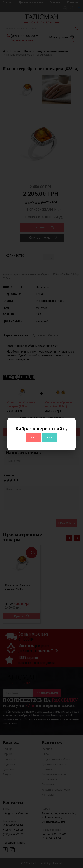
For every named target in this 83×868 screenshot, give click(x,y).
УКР (50, 437)
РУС (33, 437)
